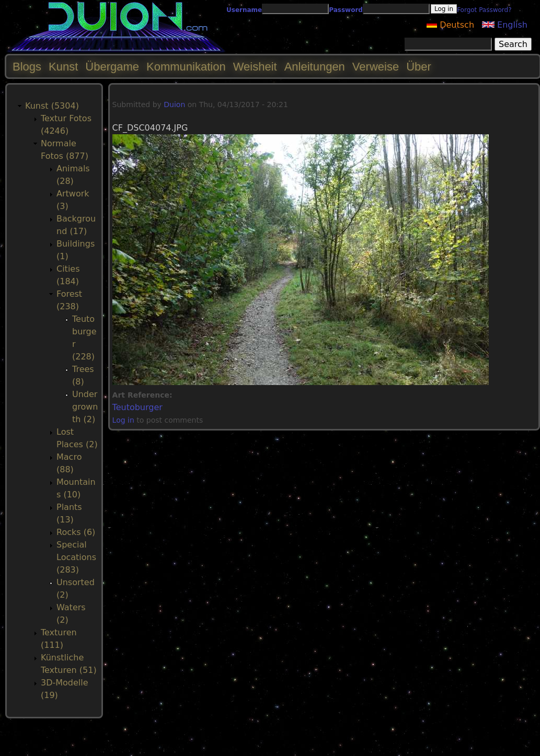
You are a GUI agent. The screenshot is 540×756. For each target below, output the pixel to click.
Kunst (63, 67)
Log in (123, 420)
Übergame (112, 67)
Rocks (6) (76, 532)
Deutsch (450, 25)
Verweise (376, 67)
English (505, 25)
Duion (174, 104)
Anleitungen (315, 67)
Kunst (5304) (52, 106)
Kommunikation (186, 67)
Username (244, 10)
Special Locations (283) (76, 557)
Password (346, 10)
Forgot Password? (484, 10)
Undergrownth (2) (85, 407)
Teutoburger (137, 407)
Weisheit (255, 67)
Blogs (27, 67)
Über (419, 67)
